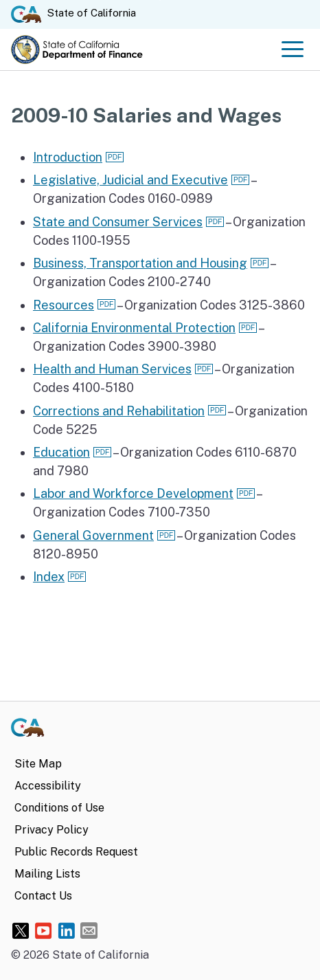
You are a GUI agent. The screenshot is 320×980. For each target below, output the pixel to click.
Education (61, 452)
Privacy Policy (52, 830)
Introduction (68, 157)
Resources (64, 305)
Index (49, 577)
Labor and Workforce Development (133, 493)
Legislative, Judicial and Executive (130, 180)
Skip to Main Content (160, 0)
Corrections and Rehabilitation (119, 411)
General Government (93, 535)
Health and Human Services (112, 369)
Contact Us (43, 896)
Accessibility (48, 786)
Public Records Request (76, 852)
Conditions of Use (59, 808)
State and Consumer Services (118, 222)
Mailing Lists (47, 874)
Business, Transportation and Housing (140, 263)
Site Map (38, 764)
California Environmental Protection (134, 328)
